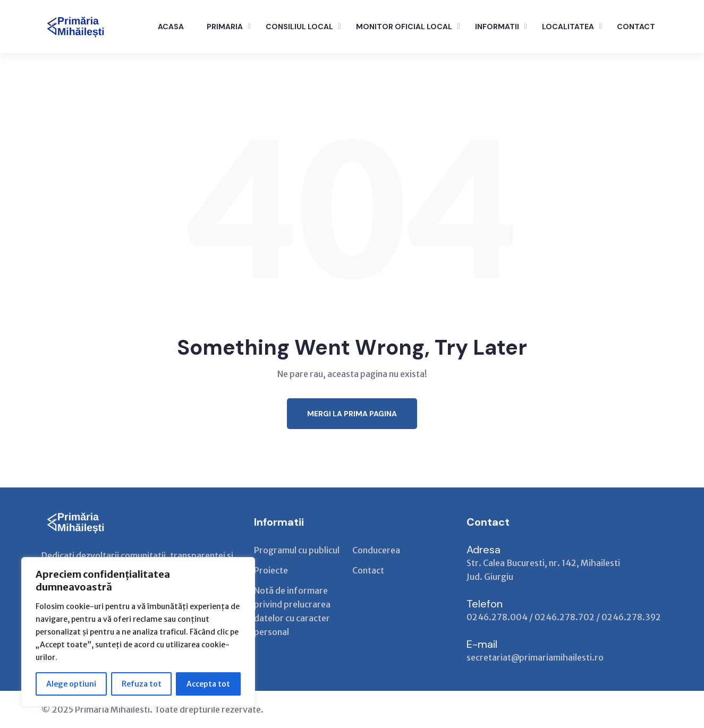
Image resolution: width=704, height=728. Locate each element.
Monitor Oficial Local (404, 27)
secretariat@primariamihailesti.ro (535, 657)
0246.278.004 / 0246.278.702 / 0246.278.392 (564, 617)
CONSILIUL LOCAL (299, 27)
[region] (138, 632)
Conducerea (376, 550)
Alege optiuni (71, 684)
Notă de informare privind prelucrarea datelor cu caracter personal (292, 611)
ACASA (171, 27)
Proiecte (271, 570)
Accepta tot (208, 684)
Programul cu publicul (297, 550)
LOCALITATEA (568, 27)
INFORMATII (497, 27)
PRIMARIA (225, 27)
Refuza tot (142, 684)
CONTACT (636, 27)
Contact (368, 570)
